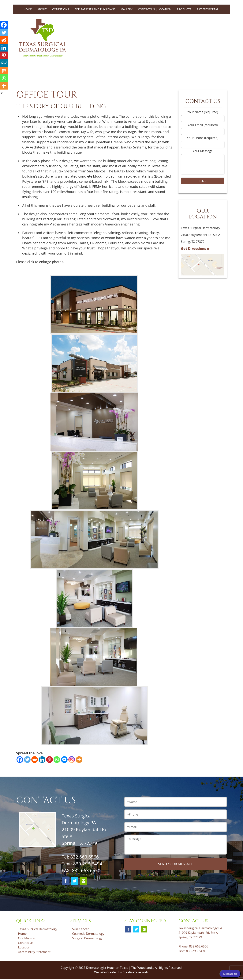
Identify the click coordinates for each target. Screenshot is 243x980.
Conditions (61, 9)
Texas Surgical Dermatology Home (38, 931)
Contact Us (26, 943)
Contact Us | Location (155, 9)
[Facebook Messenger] (64, 760)
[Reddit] (35, 760)
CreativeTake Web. (136, 972)
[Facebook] (20, 760)
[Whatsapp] (57, 760)
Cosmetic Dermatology (88, 934)
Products (184, 9)
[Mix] (4, 71)
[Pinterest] (49, 760)
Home (28, 9)
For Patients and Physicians (95, 9)
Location (24, 947)
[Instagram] (72, 760)
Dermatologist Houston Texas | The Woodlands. (121, 968)
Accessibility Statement (34, 952)
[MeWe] (4, 63)
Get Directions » (195, 248)
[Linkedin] (42, 760)
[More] (79, 760)
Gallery (127, 9)
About (42, 9)
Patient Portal (208, 9)
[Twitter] (27, 760)
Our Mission (27, 938)
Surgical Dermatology (87, 938)
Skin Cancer (80, 929)
